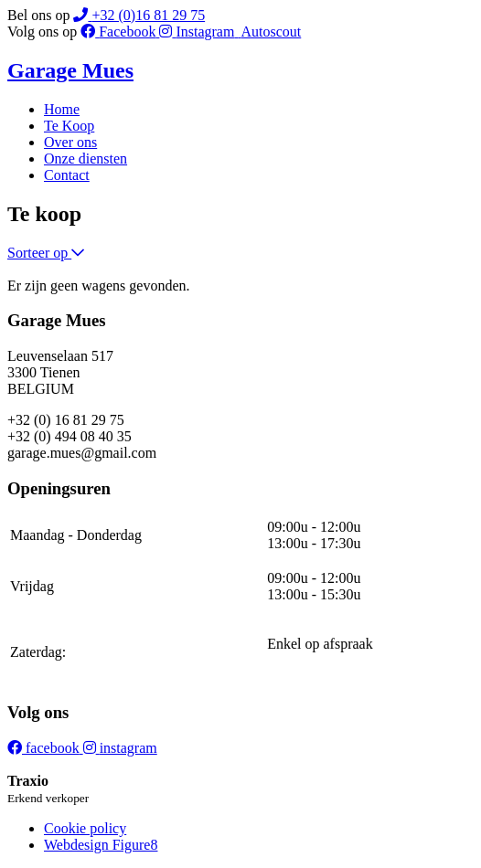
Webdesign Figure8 (101, 845)
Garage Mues (70, 70)
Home (62, 109)
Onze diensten (86, 159)
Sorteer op (46, 253)
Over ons (70, 142)
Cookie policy (85, 828)
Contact (67, 175)
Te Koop (69, 126)
